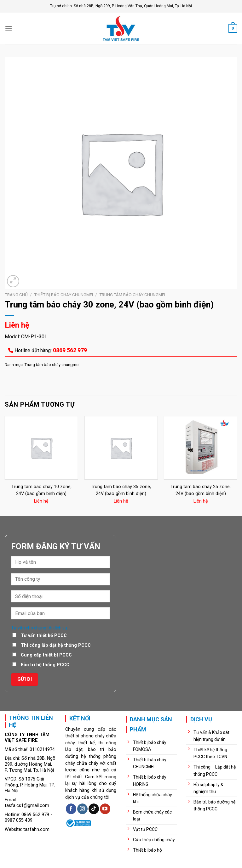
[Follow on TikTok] (94, 809)
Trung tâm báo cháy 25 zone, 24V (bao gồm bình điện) (201, 490)
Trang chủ (16, 295)
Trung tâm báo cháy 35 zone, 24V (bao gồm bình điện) (121, 490)
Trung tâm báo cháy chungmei (132, 295)
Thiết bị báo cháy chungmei (63, 295)
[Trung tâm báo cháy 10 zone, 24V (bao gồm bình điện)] (41, 448)
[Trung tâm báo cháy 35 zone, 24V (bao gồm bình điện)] (121, 448)
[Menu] (9, 28)
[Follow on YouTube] (105, 809)
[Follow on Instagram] (82, 809)
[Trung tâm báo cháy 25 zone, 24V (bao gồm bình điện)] (201, 448)
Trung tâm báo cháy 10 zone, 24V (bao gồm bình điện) (41, 490)
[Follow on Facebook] (71, 809)
